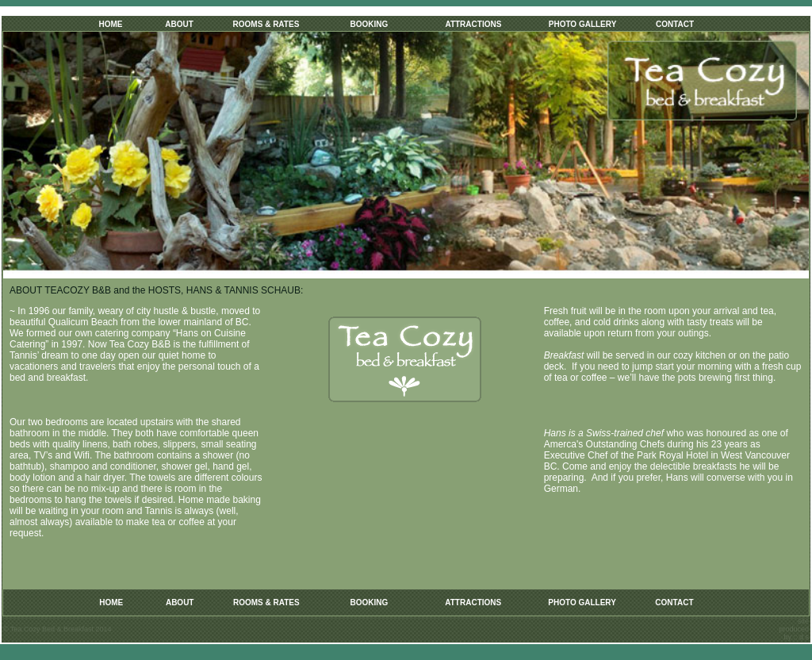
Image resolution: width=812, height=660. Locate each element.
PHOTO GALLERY (583, 24)
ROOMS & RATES (266, 24)
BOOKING (369, 24)
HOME (111, 24)
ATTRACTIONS (473, 24)
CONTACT (675, 24)
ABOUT (179, 24)
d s (804, 637)
